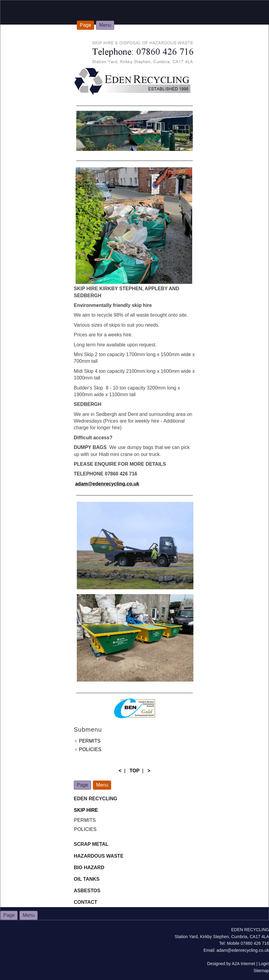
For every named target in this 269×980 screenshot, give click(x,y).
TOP (134, 771)
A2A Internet (243, 964)
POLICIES (90, 749)
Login (264, 964)
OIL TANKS (87, 879)
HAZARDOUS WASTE (99, 856)
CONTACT (85, 902)
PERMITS (90, 741)
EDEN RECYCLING (95, 799)
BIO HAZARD (90, 868)
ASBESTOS (87, 891)
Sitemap (261, 971)
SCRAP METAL (91, 844)
